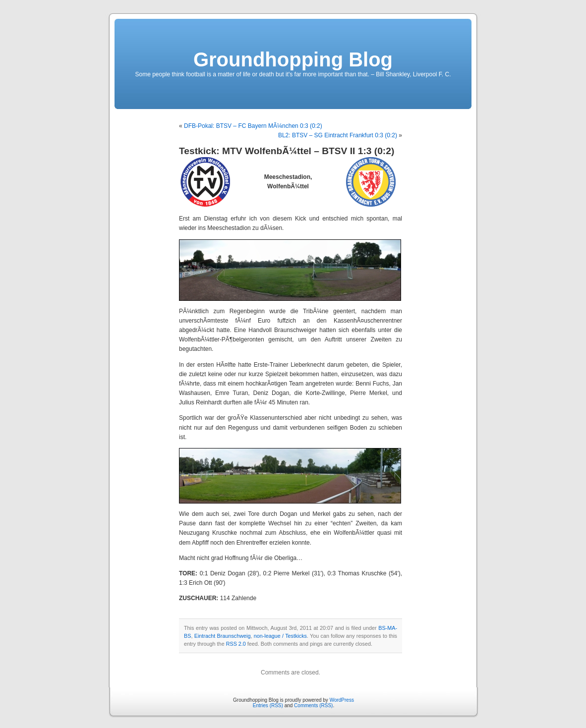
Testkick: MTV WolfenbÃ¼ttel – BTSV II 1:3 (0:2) (287, 151)
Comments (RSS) (313, 705)
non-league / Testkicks (280, 636)
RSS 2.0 (236, 644)
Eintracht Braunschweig (223, 636)
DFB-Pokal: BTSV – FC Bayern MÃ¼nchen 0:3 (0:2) (253, 126)
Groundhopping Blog (293, 59)
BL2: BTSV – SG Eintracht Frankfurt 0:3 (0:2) (338, 135)
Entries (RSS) (268, 705)
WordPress (342, 700)
